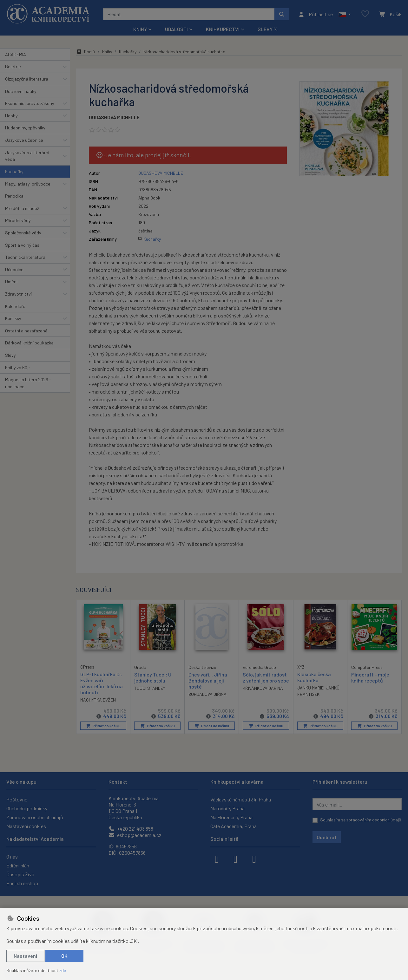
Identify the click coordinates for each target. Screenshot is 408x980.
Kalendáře (15, 306)
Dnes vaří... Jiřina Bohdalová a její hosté (208, 680)
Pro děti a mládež (22, 208)
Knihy (107, 52)
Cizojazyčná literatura (27, 79)
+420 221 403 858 (131, 829)
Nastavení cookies (26, 826)
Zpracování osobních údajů (35, 817)
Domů (86, 52)
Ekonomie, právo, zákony (30, 103)
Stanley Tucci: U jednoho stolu (153, 677)
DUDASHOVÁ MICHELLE (114, 117)
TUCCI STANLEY (150, 688)
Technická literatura (25, 257)
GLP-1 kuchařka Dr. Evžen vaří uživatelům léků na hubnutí (102, 683)
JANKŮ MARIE (310, 688)
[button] (345, 14)
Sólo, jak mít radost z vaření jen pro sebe (266, 677)
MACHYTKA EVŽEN (98, 700)
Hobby (11, 116)
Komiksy (13, 318)
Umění (11, 281)
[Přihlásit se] (316, 14)
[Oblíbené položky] (365, 14)
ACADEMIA (16, 54)
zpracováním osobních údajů (374, 820)
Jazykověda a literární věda (27, 156)
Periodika (14, 196)
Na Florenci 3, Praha (231, 817)
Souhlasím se (361, 820)
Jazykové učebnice (24, 140)
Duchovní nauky (21, 91)
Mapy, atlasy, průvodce (28, 184)
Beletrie (13, 66)
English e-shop (22, 883)
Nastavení (25, 956)
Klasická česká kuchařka (314, 677)
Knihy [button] (140, 29)
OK (64, 956)
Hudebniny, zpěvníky (25, 128)
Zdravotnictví (18, 294)
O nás (12, 856)
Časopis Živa (20, 874)
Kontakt (118, 782)
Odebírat (327, 837)
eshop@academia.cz (135, 835)
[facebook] (217, 859)
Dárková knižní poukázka (29, 343)
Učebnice (14, 269)
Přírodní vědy (18, 220)
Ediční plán (18, 865)
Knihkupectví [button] (223, 29)
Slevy (10, 355)
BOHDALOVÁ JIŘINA (207, 694)
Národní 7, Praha (227, 808)
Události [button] (176, 29)
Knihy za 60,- (18, 367)
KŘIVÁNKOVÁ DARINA (263, 688)
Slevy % (268, 29)
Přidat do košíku (103, 726)
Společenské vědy (23, 233)
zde (63, 970)
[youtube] (254, 859)
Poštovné (17, 799)
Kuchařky (14, 171)
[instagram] (235, 859)
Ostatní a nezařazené (26, 331)
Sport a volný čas (22, 245)
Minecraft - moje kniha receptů (370, 677)
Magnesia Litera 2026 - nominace (28, 383)
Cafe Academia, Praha (234, 826)
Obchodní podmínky (27, 808)
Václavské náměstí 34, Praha (241, 799)
